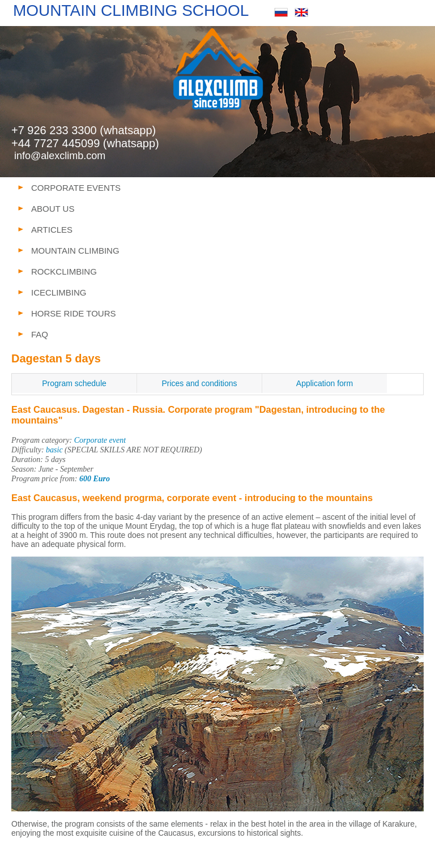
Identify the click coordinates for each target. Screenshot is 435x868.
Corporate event (100, 440)
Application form (325, 383)
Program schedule (74, 383)
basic (54, 450)
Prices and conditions (199, 383)
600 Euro (95, 479)
